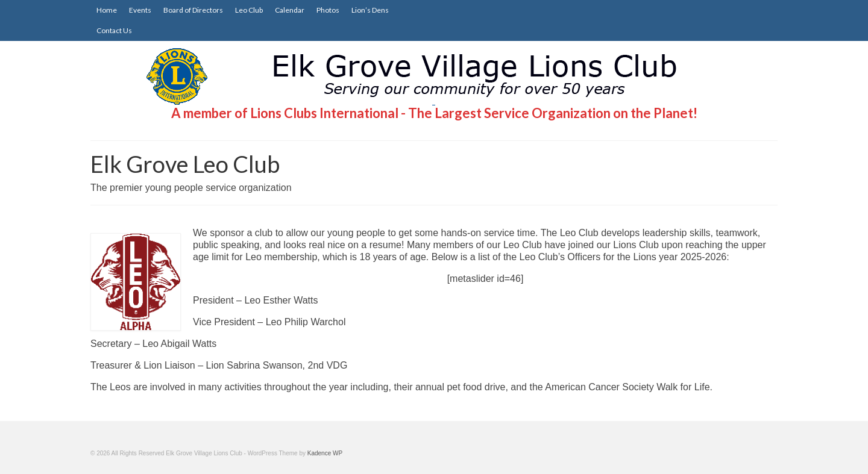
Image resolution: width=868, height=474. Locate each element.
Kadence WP (325, 453)
